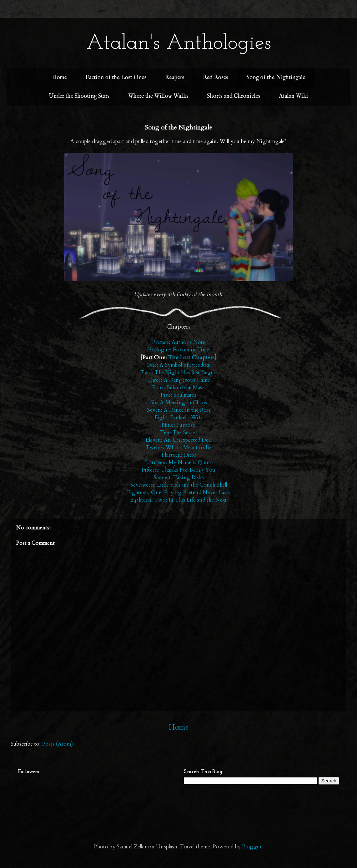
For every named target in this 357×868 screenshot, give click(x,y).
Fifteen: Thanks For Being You (178, 470)
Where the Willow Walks (158, 96)
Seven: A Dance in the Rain (179, 410)
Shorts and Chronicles (234, 96)
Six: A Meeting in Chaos (179, 402)
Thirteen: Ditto (178, 455)
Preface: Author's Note (179, 342)
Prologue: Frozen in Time (179, 350)
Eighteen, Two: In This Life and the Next (178, 500)
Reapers (175, 78)
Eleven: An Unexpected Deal (179, 440)
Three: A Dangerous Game (178, 380)
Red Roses (215, 78)
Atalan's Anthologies (178, 44)
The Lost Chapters (191, 357)
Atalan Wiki (293, 96)
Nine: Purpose (178, 425)
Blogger (252, 847)
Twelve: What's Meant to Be (179, 447)
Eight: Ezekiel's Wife (179, 417)
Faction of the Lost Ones (116, 78)
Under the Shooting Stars (79, 96)
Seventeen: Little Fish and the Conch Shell (179, 485)
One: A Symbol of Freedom (178, 365)
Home (59, 78)
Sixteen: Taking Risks (179, 477)
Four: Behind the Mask (178, 387)
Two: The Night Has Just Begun (179, 372)
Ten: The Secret (179, 432)
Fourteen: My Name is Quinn (179, 462)
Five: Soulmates (178, 395)
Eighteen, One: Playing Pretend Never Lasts (179, 492)
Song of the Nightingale (276, 78)
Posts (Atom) (57, 744)
